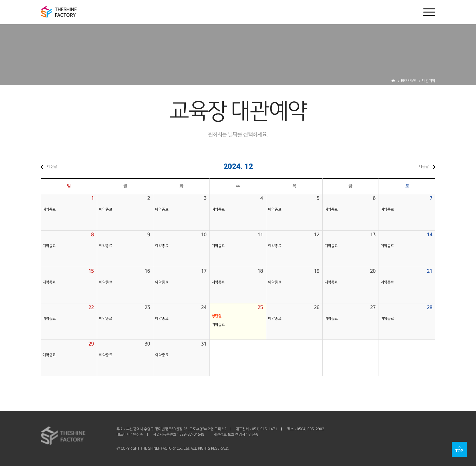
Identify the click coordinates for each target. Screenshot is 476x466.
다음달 (424, 167)
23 (147, 307)
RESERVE (408, 81)
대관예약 (429, 81)
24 (204, 307)
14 (430, 235)
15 (91, 271)
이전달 (52, 167)
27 (373, 307)
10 (204, 235)
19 (317, 271)
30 (147, 344)
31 (204, 344)
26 (317, 307)
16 (147, 271)
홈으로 (393, 81)
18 (260, 271)
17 (204, 271)
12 (317, 235)
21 (430, 271)
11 (260, 235)
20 (373, 271)
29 (91, 344)
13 (373, 235)
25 (260, 307)
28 (430, 307)
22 (91, 307)
